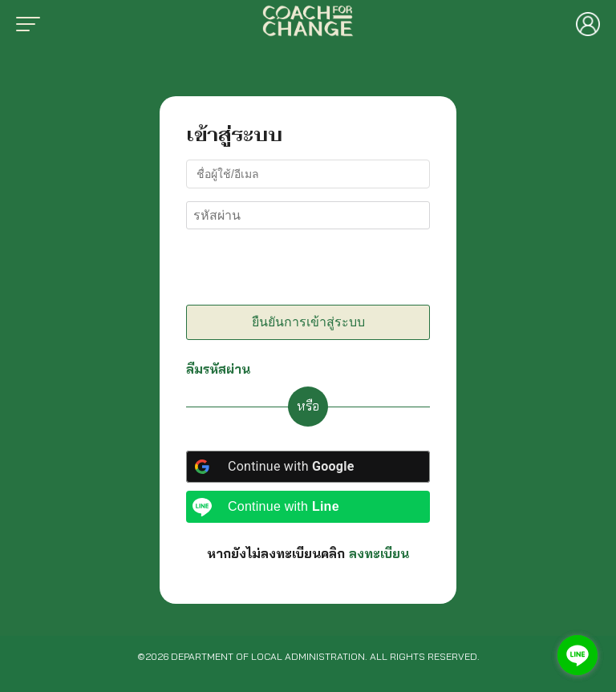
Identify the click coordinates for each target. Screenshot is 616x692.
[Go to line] (577, 655)
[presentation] (296, 270)
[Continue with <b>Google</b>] (308, 467)
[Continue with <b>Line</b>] (308, 507)
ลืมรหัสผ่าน (218, 369)
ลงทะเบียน (379, 553)
